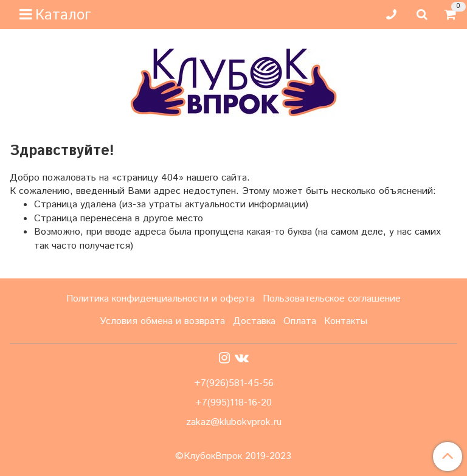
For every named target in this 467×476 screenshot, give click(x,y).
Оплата (300, 321)
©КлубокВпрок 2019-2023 (233, 457)
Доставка (254, 321)
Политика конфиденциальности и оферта (161, 299)
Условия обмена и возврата (162, 321)
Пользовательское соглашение (332, 299)
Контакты (346, 321)
